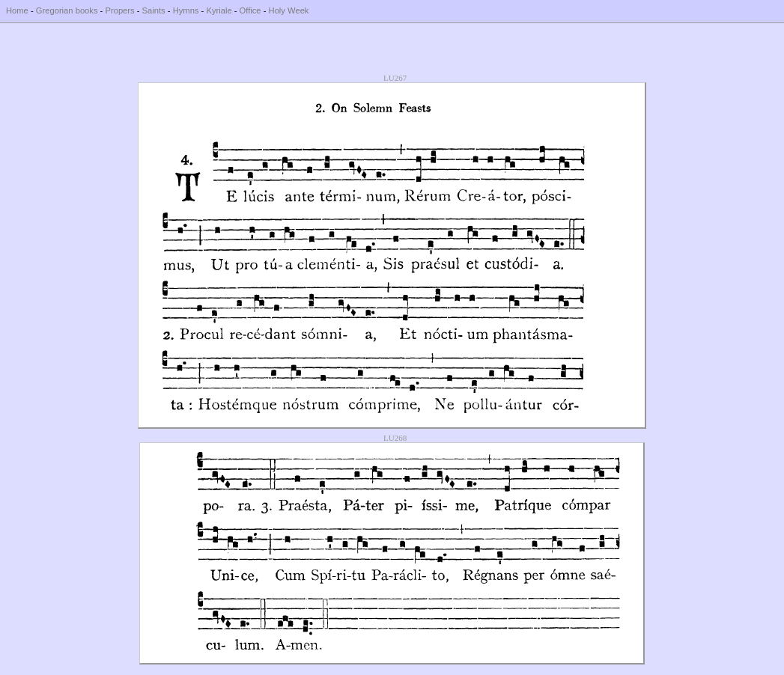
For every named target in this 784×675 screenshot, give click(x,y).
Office (250, 10)
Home (17, 10)
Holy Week (289, 10)
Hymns (186, 10)
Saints (154, 10)
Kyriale (219, 10)
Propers (119, 10)
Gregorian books (67, 10)
